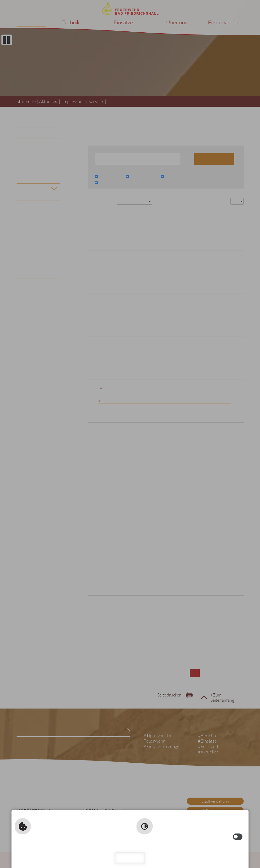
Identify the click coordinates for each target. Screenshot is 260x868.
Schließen (130, 858)
